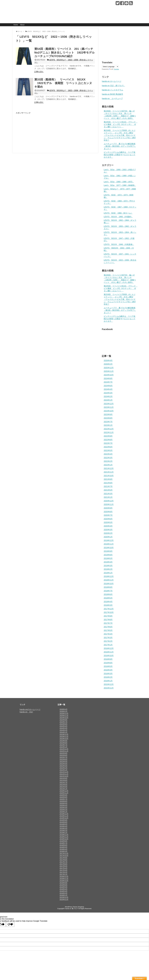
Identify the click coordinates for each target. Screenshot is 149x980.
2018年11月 (109, 580)
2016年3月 (108, 674)
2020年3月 (108, 530)
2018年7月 (108, 591)
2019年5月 (108, 558)
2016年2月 (108, 677)
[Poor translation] (10, 924)
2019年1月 (108, 573)
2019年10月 (109, 548)
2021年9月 (108, 479)
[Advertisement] (35, 130)
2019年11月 (109, 544)
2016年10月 (109, 656)
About (22, 25)
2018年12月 (109, 576)
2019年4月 (108, 562)
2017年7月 (108, 623)
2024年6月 (108, 386)
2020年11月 (109, 504)
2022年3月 (108, 458)
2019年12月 (109, 540)
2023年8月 (108, 418)
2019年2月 (108, 569)
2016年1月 (108, 681)
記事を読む (39, 72)
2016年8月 (108, 663)
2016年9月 (108, 659)
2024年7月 (108, 382)
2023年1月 (108, 425)
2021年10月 (109, 476)
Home (16, 25)
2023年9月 (108, 414)
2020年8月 (108, 512)
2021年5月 (108, 490)
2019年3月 (108, 566)
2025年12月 (109, 368)
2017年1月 (108, 645)
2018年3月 (108, 605)
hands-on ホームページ (112, 81)
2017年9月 (108, 616)
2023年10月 (109, 411)
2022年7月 (108, 443)
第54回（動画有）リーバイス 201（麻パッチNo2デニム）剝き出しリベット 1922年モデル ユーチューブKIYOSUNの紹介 (66, 52)
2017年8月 (108, 620)
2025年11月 (109, 371)
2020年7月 (108, 515)
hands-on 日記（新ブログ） (113, 86)
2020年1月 (108, 537)
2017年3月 (108, 638)
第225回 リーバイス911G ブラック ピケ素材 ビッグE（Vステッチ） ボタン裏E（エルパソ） (121, 124)
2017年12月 (109, 609)
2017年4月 (108, 634)
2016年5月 (108, 666)
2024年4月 (108, 389)
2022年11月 (109, 432)
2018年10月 (109, 584)
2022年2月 (108, 461)
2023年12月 (109, 404)
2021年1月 (108, 497)
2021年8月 (108, 483)
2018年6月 (108, 594)
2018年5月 (108, 598)
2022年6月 (108, 447)
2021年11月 (109, 472)
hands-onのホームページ (30, 709)
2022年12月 (109, 429)
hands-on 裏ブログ (31, 4)
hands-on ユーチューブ (112, 98)
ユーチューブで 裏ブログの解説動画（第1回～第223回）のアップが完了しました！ (120, 146)
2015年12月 (109, 684)
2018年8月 (108, 587)
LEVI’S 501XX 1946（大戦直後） (119, 244)
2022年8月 (108, 440)
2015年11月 (109, 688)
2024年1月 (108, 400)
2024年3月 (108, 393)
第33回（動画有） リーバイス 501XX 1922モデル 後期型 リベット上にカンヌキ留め (63, 83)
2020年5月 (108, 522)
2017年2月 (108, 641)
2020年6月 (108, 519)
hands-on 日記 (26, 712)
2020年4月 (108, 526)
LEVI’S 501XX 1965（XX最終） (118, 217)
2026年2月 (108, 364)
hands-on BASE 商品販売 (112, 94)
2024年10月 (109, 375)
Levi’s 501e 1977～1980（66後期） (120, 185)
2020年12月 (109, 501)
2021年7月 (108, 486)
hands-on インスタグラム (113, 90)
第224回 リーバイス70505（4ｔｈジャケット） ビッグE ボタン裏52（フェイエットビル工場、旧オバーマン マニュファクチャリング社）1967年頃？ (120, 135)
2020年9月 (108, 508)
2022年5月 (108, 450)
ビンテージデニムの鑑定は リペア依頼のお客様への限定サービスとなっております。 (120, 155)
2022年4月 (108, 454)
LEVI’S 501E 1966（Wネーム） (118, 213)
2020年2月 (108, 533)
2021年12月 (109, 468)
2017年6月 (108, 627)
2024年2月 (108, 396)
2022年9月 (108, 436)
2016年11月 (109, 652)
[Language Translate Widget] (110, 67)
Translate (114, 69)
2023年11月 (109, 407)
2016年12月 (109, 648)
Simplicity (81, 907)
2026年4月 (108, 361)
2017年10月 (109, 612)
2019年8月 (108, 555)
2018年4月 (108, 602)
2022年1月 (108, 465)
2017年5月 (108, 630)
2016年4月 (108, 670)
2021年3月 (108, 494)
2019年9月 (108, 551)
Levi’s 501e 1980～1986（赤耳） (119, 182)
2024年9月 (108, 378)
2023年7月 (108, 422)
